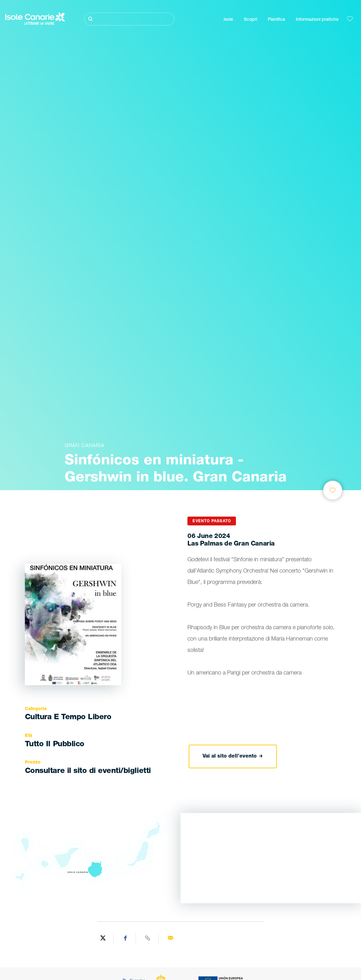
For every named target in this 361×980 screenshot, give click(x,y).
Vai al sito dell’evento (233, 757)
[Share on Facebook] (126, 939)
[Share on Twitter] (103, 939)
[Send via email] (170, 939)
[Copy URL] (148, 939)
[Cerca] (129, 19)
